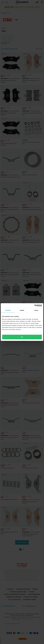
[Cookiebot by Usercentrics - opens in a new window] (34, 306)
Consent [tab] (8, 310)
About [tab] (36, 310)
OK (22, 337)
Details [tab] (22, 310)
